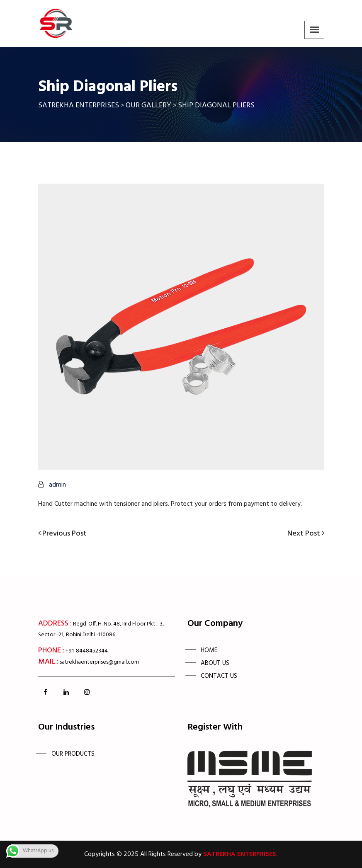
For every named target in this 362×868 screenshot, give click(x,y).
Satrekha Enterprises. (241, 854)
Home (209, 650)
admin (57, 485)
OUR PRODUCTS (73, 754)
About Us (215, 663)
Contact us (219, 676)
